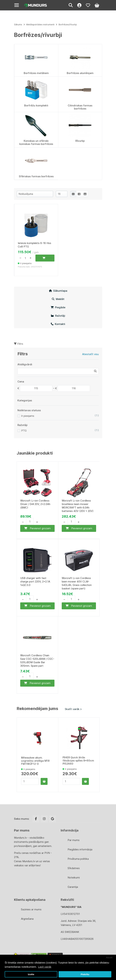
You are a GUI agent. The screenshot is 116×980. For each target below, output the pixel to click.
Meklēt (58, 299)
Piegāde (58, 307)
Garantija (73, 887)
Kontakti (58, 324)
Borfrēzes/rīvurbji (68, 25)
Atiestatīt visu (90, 354)
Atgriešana (27, 919)
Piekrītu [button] (85, 974)
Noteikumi (74, 877)
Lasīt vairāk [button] (45, 967)
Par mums (74, 840)
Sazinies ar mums (31, 909)
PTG (24, 431)
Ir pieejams (28, 416)
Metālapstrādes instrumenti (41, 25)
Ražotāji (58, 316)
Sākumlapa (58, 291)
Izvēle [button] (31, 974)
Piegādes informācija (80, 849)
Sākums (18, 25)
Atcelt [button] (109, 958)
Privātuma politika (78, 859)
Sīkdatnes (74, 868)
